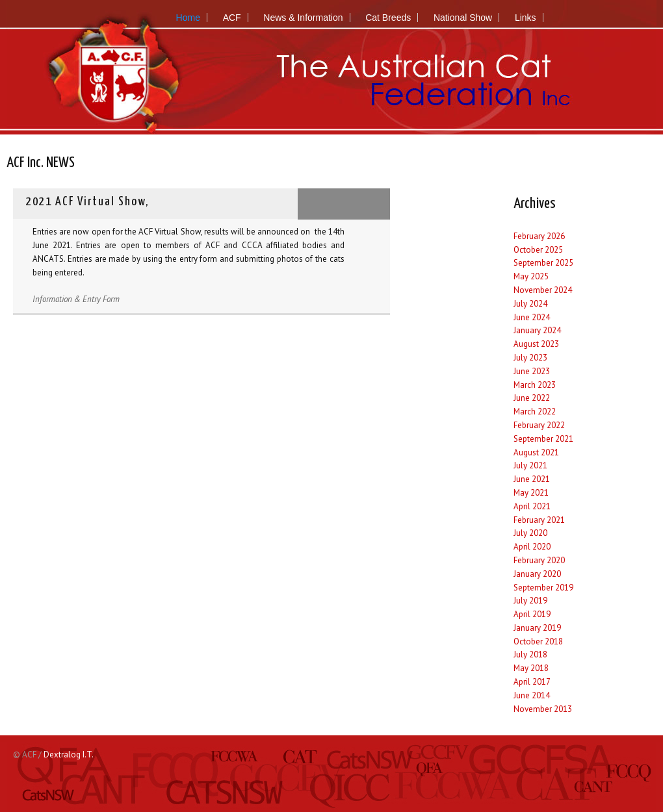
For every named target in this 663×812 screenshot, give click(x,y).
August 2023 (536, 344)
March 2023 (535, 385)
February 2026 (539, 236)
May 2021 (531, 493)
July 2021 (530, 465)
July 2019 (530, 601)
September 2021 (543, 439)
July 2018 (530, 654)
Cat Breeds (388, 18)
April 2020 (532, 547)
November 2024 (543, 290)
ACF (232, 18)
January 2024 (537, 330)
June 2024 (532, 317)
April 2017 (532, 682)
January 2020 (537, 574)
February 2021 (539, 520)
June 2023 (532, 371)
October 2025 (538, 250)
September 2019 (543, 588)
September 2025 (543, 263)
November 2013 (543, 709)
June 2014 (532, 695)
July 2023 (530, 358)
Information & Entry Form (76, 299)
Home (188, 18)
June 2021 (532, 479)
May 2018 (531, 668)
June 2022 (532, 398)
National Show (463, 18)
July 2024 (530, 304)
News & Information (303, 18)
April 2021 (532, 506)
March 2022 (535, 412)
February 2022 (539, 425)
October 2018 (538, 641)
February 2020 (539, 560)
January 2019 (537, 628)
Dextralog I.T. (69, 755)
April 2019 (532, 614)
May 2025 (531, 276)
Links (526, 18)
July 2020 (530, 533)
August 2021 (536, 452)
